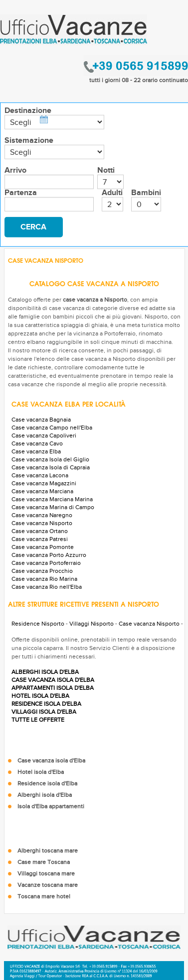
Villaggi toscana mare (46, 873)
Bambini (146, 193)
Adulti (112, 193)
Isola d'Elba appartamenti (51, 806)
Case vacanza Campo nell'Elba (52, 428)
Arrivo (15, 170)
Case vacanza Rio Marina (44, 579)
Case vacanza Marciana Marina (52, 499)
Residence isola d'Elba (47, 783)
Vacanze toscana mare (48, 885)
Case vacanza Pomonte (43, 547)
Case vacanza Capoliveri (44, 436)
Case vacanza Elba (36, 451)
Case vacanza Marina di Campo (53, 507)
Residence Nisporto (38, 624)
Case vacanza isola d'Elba (51, 761)
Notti (106, 170)
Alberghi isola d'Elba (45, 795)
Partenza (21, 193)
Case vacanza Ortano (40, 531)
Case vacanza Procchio (42, 571)
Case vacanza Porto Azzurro (49, 555)
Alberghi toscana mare (48, 851)
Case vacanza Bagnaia (41, 420)
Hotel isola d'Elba (41, 772)
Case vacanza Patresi (40, 539)
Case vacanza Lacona (40, 475)
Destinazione (28, 110)
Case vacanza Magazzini (44, 483)
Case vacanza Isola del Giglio (50, 459)
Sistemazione (29, 140)
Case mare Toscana (44, 862)
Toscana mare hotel (44, 896)
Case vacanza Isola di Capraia (51, 467)
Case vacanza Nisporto (42, 523)
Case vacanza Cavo (37, 443)
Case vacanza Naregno (42, 515)
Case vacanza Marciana (42, 491)
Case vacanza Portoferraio (46, 563)
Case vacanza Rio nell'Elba (47, 587)
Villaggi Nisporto (92, 624)
